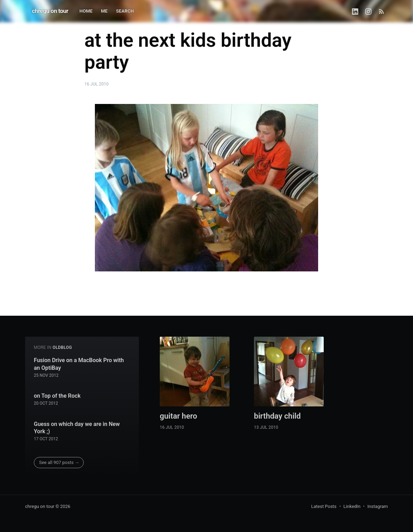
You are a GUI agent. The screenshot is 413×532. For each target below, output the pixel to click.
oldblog (62, 347)
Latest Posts (324, 506)
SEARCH (125, 11)
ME (104, 11)
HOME (86, 11)
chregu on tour (50, 11)
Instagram (378, 506)
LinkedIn (352, 506)
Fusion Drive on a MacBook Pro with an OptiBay (79, 364)
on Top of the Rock (57, 396)
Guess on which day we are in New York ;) (77, 428)
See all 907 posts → (59, 462)
